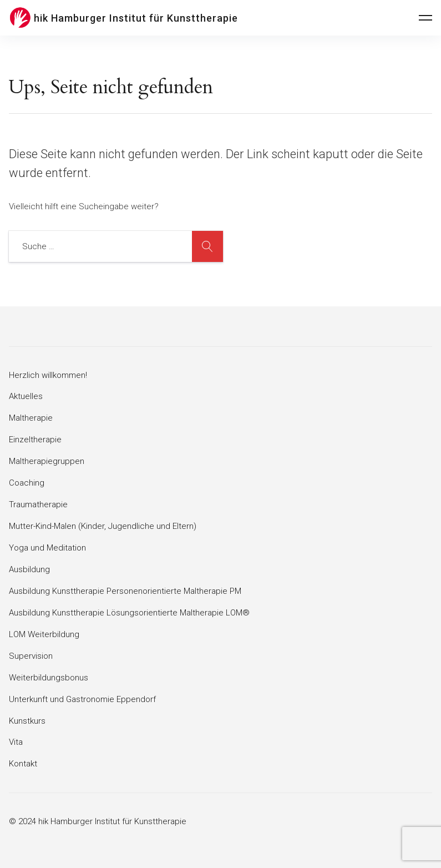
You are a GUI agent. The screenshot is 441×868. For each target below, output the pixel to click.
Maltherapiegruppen (47, 461)
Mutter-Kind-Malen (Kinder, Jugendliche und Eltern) (103, 526)
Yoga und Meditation (47, 548)
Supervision (31, 656)
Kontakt (23, 764)
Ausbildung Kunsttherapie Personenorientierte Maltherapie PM (125, 591)
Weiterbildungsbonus (49, 678)
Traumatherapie (38, 504)
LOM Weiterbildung (44, 634)
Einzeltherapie (35, 440)
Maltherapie (31, 418)
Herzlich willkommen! (48, 375)
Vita (16, 742)
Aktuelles (26, 396)
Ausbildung (29, 569)
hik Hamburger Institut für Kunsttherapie (136, 18)
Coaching (27, 483)
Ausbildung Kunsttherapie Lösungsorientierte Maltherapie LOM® (129, 613)
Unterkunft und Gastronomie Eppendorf (82, 699)
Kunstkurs (27, 721)
